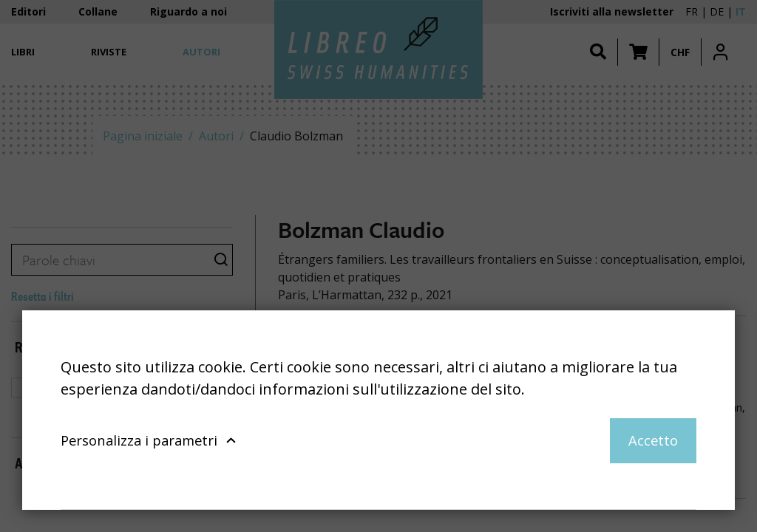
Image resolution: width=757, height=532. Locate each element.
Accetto (653, 440)
